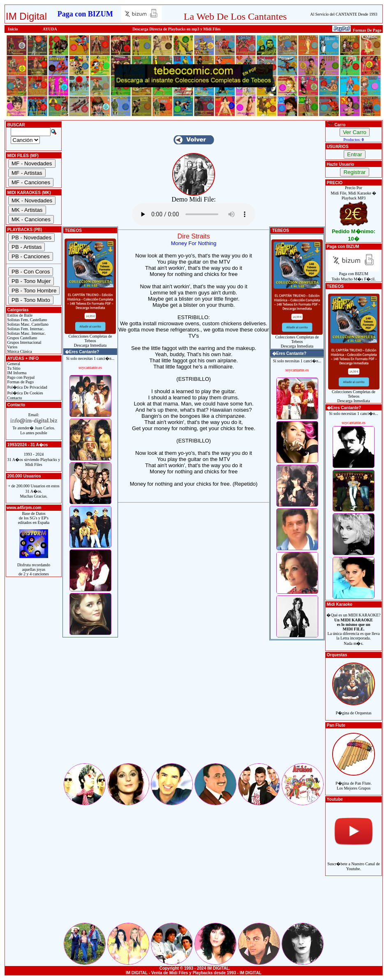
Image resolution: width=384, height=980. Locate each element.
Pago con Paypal (20, 377)
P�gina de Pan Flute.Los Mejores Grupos (354, 781)
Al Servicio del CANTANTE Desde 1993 (344, 14)
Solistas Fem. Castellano (27, 320)
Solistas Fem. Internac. (25, 329)
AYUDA (50, 29)
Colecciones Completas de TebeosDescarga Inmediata (90, 339)
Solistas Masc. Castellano (27, 324)
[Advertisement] (194, 704)
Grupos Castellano (22, 338)
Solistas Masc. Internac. (26, 333)
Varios (12, 347)
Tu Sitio (13, 368)
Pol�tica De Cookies (25, 393)
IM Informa (16, 373)
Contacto (14, 398)
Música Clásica (19, 351)
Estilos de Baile (19, 315)
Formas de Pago (20, 382)
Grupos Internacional (24, 342)
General (13, 364)
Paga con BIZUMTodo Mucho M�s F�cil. (354, 275)
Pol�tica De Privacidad (27, 387)
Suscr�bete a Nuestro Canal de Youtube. (354, 862)
